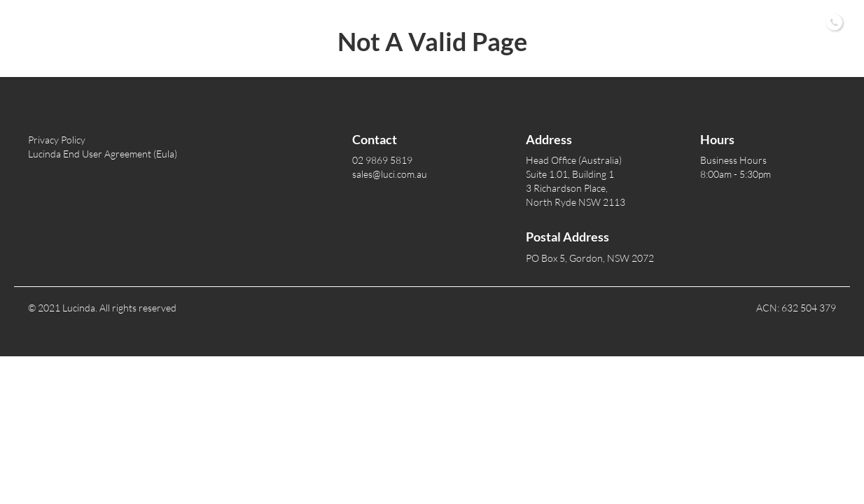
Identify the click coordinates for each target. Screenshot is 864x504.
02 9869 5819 (382, 160)
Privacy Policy (57, 140)
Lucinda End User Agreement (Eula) (103, 154)
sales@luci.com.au (390, 174)
